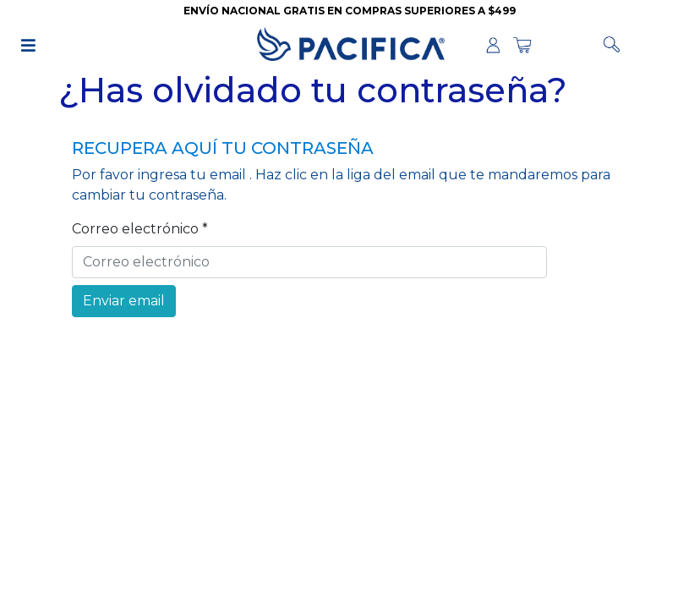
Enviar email (124, 301)
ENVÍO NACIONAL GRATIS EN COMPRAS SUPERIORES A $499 (350, 11)
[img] (28, 45)
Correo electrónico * (140, 229)
